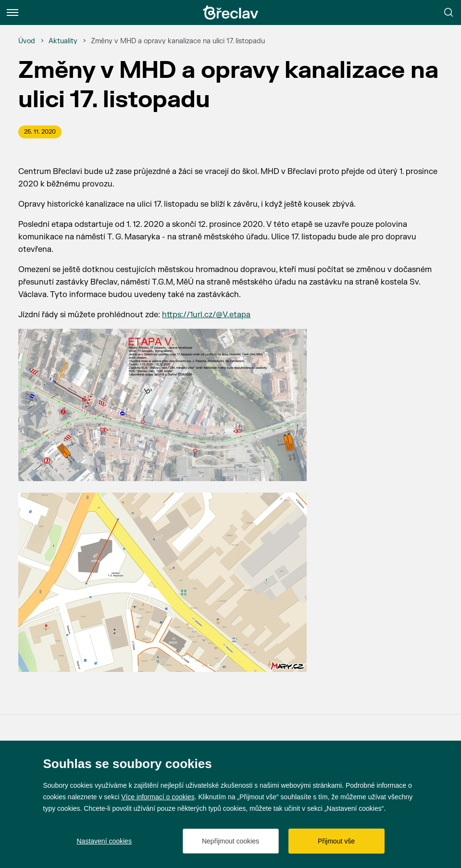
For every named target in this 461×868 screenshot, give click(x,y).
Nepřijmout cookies (230, 841)
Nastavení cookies (104, 841)
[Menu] (12, 12)
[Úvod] (27, 41)
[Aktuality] (63, 41)
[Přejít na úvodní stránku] (231, 12)
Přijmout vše (336, 841)
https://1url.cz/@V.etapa (206, 315)
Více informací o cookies (158, 797)
